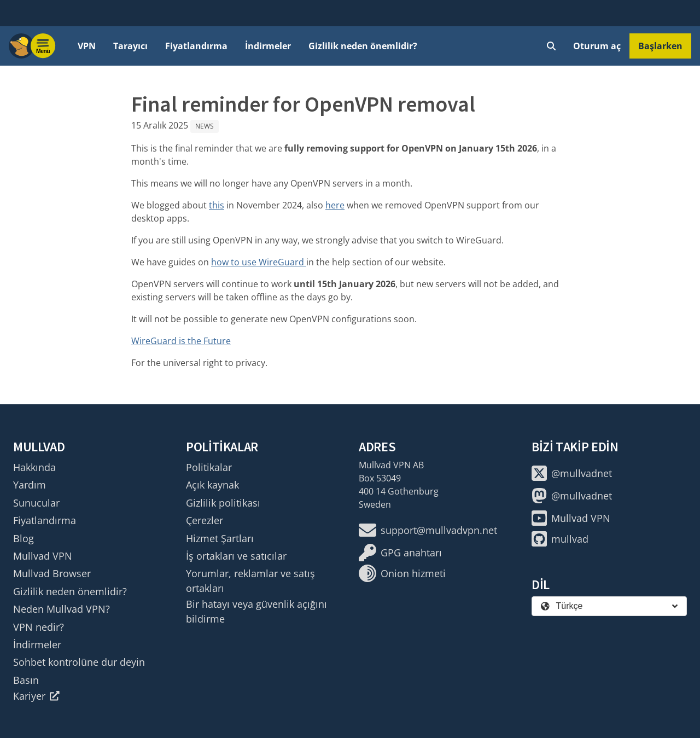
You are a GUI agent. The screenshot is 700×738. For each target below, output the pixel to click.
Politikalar (209, 467)
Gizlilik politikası (223, 503)
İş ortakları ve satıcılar (236, 556)
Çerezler (205, 520)
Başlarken (660, 46)
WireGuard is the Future (181, 341)
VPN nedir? (39, 627)
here (335, 205)
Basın (26, 680)
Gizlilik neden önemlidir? (363, 46)
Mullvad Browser (52, 573)
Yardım (30, 485)
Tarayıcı (130, 46)
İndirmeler (268, 46)
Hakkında (34, 467)
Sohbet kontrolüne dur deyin (79, 662)
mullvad (560, 539)
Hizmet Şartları (220, 538)
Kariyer (36, 696)
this (217, 205)
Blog (24, 538)
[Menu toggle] (43, 46)
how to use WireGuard (259, 262)
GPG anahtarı (400, 553)
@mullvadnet (572, 473)
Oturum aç (597, 46)
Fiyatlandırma (196, 46)
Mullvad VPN (43, 556)
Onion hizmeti (402, 573)
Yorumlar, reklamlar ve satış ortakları (250, 580)
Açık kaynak (212, 485)
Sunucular (36, 503)
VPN (87, 46)
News (205, 126)
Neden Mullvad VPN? (62, 609)
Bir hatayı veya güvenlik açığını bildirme (256, 611)
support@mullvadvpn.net (428, 530)
